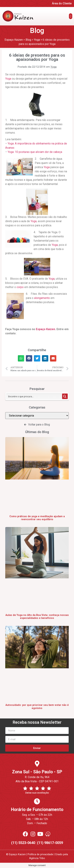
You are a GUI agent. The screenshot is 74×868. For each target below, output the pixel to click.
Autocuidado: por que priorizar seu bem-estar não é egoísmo (37, 707)
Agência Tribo (37, 858)
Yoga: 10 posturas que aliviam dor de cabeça (35, 152)
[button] (71, 16)
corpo (20, 287)
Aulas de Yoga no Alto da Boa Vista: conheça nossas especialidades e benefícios (37, 617)
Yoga (54, 67)
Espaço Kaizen (45, 329)
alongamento (42, 298)
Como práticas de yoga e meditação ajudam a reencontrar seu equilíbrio (37, 518)
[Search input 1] (34, 396)
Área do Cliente (62, 3)
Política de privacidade (40, 854)
